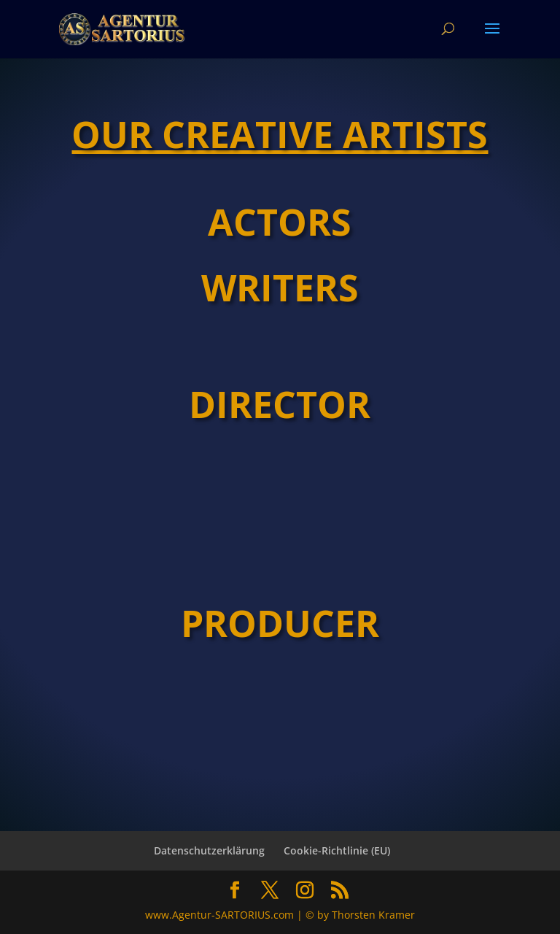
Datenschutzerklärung (209, 850)
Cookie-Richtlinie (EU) (337, 850)
